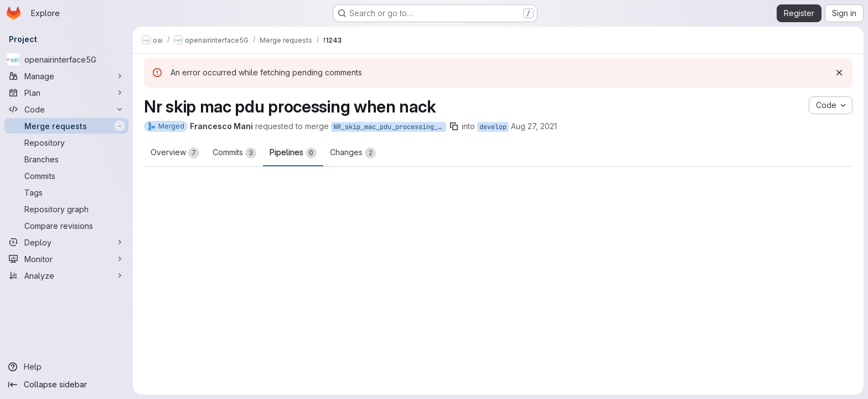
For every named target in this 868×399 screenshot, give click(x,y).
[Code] (66, 109)
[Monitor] (66, 259)
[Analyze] (66, 275)
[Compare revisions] (66, 226)
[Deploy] (66, 242)
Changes (353, 153)
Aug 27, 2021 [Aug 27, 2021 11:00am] (534, 126)
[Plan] (66, 93)
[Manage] (66, 76)
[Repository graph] (66, 209)
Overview (175, 153)
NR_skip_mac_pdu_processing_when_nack (390, 127)
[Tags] (66, 192)
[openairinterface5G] (66, 59)
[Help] (66, 367)
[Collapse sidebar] (66, 385)
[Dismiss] (839, 73)
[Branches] (66, 159)
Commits (234, 153)
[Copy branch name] (454, 126)
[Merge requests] (66, 126)
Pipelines (293, 153)
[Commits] (66, 176)
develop (493, 127)
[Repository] (66, 142)
